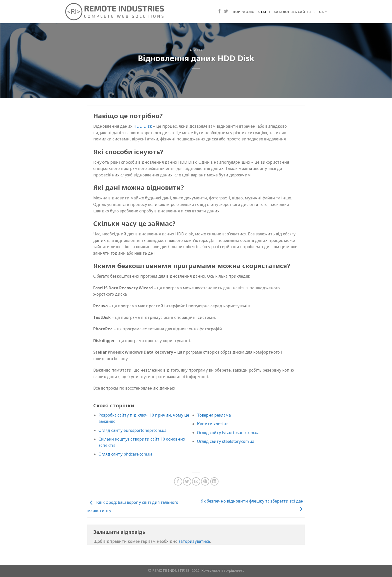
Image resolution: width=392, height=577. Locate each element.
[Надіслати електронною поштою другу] (196, 481)
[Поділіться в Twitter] (187, 481)
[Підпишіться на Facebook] (219, 11)
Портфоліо (244, 12)
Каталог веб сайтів (292, 12)
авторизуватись (194, 541)
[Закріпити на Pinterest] (205, 481)
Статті (264, 12)
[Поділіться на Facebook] (178, 481)
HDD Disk (143, 126)
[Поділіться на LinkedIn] (214, 481)
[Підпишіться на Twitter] (226, 11)
